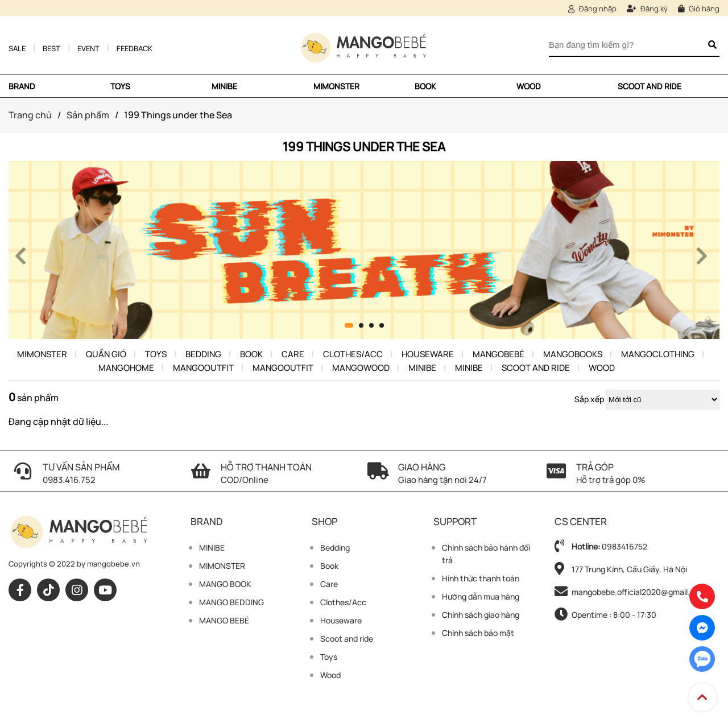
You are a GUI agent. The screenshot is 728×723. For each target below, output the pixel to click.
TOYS (120, 86)
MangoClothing (658, 354)
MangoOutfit (203, 368)
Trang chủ (30, 115)
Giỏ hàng (699, 9)
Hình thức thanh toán (481, 578)
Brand (22, 86)
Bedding (203, 354)
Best (51, 48)
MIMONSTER (336, 86)
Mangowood (361, 368)
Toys (156, 354)
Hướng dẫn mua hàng (481, 596)
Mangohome (126, 368)
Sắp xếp (589, 399)
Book (425, 86)
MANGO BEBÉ (224, 620)
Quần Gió (106, 354)
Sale (17, 48)
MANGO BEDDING (231, 602)
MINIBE (224, 86)
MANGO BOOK (225, 584)
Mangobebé (499, 354)
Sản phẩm (88, 115)
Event (88, 48)
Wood (529, 86)
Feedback (135, 48)
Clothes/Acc (353, 354)
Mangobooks (573, 354)
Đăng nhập (592, 9)
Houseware (428, 354)
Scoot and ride (650, 86)
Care (293, 354)
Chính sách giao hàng (481, 615)
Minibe (422, 368)
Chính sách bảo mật (478, 633)
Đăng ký (647, 9)
